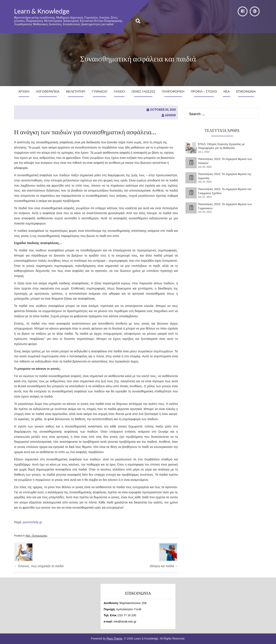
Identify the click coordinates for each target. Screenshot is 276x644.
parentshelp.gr (32, 522)
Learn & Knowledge (42, 11)
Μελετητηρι (75, 91)
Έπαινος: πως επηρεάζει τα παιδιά (39, 566)
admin (170, 115)
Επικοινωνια (246, 91)
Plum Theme (114, 639)
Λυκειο (119, 91)
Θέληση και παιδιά (164, 566)
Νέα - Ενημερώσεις (36, 536)
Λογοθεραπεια (48, 91)
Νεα (227, 91)
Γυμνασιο (100, 91)
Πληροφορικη (173, 91)
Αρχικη (24, 91)
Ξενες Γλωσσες (143, 91)
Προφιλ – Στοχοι (204, 91)
